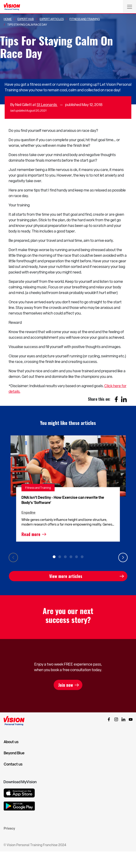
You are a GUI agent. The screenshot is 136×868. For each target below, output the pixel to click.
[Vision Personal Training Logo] (12, 7)
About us (11, 742)
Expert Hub (26, 19)
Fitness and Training (38, 488)
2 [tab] (60, 557)
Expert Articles (52, 19)
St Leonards (47, 104)
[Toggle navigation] (129, 7)
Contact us (13, 764)
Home (8, 19)
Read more (31, 534)
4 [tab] (71, 557)
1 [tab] (54, 557)
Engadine (28, 512)
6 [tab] (82, 557)
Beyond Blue (14, 753)
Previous (13, 557)
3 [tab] (65, 557)
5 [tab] (77, 557)
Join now (66, 685)
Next (123, 557)
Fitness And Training (85, 19)
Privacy (9, 828)
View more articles (66, 576)
